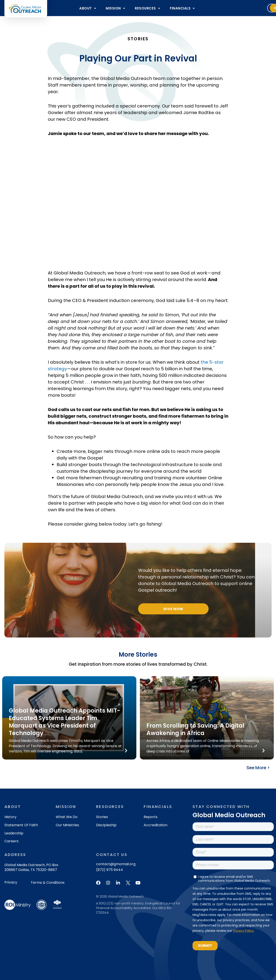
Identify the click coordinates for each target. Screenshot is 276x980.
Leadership (14, 833)
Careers (11, 841)
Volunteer (227, 8)
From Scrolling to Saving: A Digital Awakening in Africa (195, 729)
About (88, 8)
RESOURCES (147, 8)
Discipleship (106, 825)
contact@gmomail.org (116, 864)
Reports (151, 817)
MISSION (115, 8)
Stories (102, 817)
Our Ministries (67, 825)
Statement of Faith (21, 825)
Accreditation (156, 825)
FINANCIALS (182, 8)
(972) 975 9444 (109, 870)
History (10, 817)
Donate (257, 8)
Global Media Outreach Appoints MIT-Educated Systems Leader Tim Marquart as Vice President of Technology (65, 722)
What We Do (67, 817)
